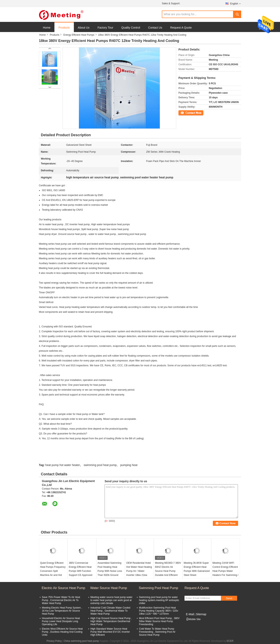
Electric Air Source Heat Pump (63, 588)
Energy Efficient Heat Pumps (79, 35)
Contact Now (185, 113)
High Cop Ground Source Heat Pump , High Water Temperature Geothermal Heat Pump (111, 621)
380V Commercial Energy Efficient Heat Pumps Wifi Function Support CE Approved (81, 569)
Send (229, 598)
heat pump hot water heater (63, 465)
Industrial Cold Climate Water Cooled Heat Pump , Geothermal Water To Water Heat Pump (110, 611)
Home (47, 28)
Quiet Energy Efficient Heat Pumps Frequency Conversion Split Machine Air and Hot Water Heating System (53, 571)
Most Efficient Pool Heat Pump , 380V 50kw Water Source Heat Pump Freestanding (159, 621)
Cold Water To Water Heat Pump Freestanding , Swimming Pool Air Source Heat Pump (157, 632)
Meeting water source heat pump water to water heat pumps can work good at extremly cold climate (111, 600)
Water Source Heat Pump (109, 588)
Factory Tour (105, 28)
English (236, 4)
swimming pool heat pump (100, 465)
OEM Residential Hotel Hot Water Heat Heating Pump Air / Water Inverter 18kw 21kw (139, 569)
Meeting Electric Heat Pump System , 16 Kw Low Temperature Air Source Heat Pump (62, 611)
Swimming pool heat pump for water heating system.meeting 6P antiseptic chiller (159, 600)
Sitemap (201, 614)
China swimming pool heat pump (81, 641)
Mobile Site (193, 619)
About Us (84, 28)
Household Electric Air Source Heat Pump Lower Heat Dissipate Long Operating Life (61, 621)
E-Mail (190, 614)
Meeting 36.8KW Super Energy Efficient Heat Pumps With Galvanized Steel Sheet (197, 569)
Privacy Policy (54, 641)
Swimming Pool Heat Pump (159, 588)
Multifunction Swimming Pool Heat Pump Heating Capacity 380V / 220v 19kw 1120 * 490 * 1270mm (159, 611)
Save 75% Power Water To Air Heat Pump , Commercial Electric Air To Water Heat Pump (61, 600)
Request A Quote (181, 28)
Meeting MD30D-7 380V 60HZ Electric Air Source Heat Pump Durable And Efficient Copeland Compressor (168, 571)
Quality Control (131, 28)
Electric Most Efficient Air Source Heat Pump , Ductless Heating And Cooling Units (62, 632)
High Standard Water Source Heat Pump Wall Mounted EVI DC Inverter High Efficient (110, 632)
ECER (230, 641)
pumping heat (129, 465)
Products (64, 28)
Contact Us (155, 28)
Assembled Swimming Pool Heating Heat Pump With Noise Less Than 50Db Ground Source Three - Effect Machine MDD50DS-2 (110, 573)
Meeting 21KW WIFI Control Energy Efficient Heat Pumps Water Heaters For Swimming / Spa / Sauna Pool (225, 571)
